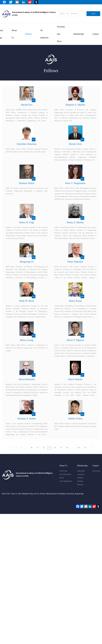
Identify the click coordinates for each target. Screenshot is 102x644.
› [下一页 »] (91, 450)
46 (67, 450)
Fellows (29, 34)
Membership (79, 34)
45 (61, 450)
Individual (81, 471)
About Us (14, 34)
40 (32, 450)
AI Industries (44, 34)
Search (93, 14)
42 (44, 450)
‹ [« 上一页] (11, 450)
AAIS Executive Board (65, 476)
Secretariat (96, 471)
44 (55, 450)
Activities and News (61, 34)
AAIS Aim (63, 471)
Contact (96, 34)
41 (38, 450)
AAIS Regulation (66, 481)
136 (78, 450)
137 (85, 450)
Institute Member (80, 483)
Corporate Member (81, 476)
